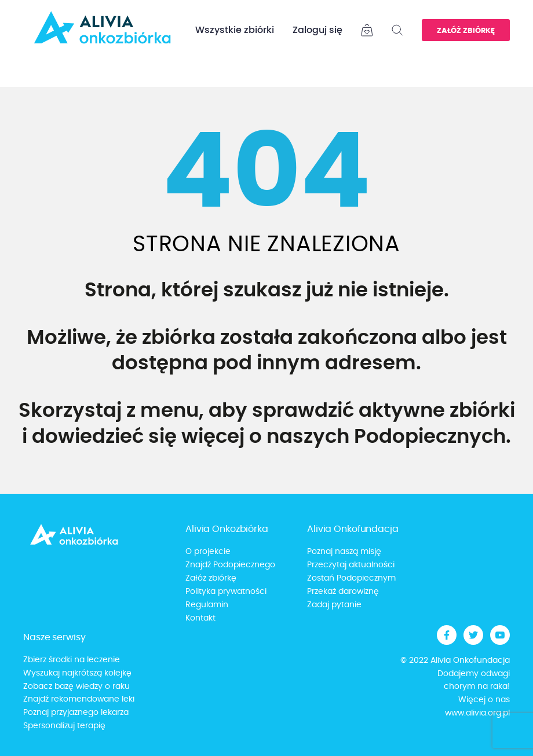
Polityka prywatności (226, 592)
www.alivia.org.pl (477, 713)
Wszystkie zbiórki (235, 30)
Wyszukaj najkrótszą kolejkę (77, 673)
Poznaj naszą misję (344, 552)
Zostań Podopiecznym (351, 578)
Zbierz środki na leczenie (72, 660)
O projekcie (208, 552)
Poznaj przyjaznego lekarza (76, 713)
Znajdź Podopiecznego (230, 565)
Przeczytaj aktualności (351, 565)
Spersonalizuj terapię (64, 726)
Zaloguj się (317, 30)
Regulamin (207, 605)
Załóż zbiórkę (466, 31)
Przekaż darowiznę (343, 592)
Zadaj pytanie (334, 605)
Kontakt (200, 618)
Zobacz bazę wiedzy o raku (76, 687)
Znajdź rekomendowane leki (79, 699)
